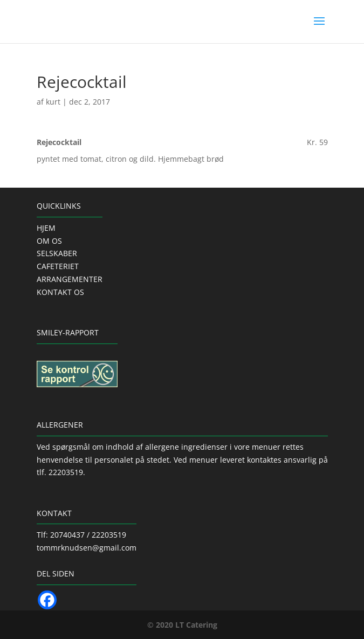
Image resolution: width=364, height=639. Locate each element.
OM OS (49, 241)
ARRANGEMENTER (70, 279)
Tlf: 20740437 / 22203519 (81, 535)
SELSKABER (57, 253)
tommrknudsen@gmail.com (87, 548)
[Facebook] (47, 600)
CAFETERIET (58, 266)
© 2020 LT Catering (182, 625)
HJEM (46, 228)
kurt (53, 102)
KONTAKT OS (60, 292)
